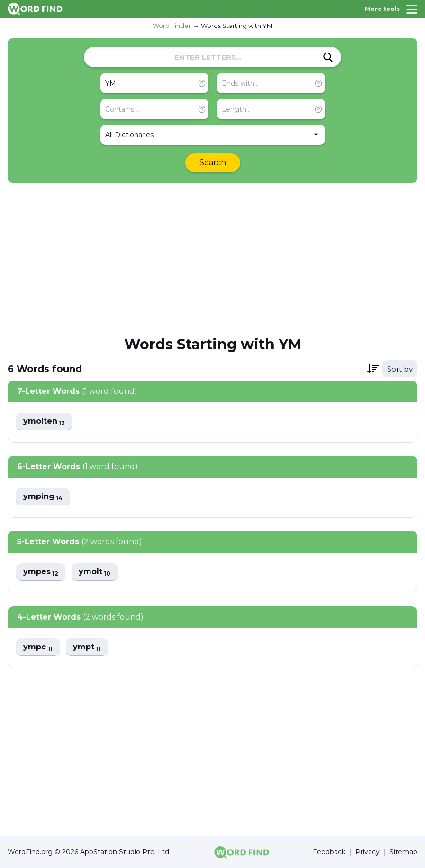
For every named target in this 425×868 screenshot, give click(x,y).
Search (213, 163)
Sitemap (403, 852)
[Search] (328, 57)
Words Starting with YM (237, 26)
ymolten (44, 421)
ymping (43, 497)
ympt (87, 647)
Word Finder (172, 26)
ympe (38, 647)
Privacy (367, 852)
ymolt (95, 572)
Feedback (329, 852)
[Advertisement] (212, 258)
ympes (41, 572)
